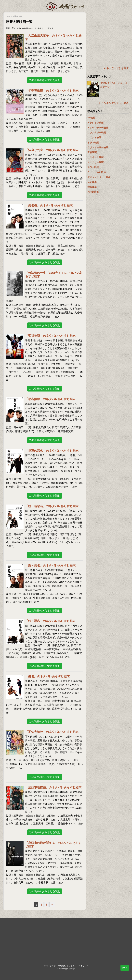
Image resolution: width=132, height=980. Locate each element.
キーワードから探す (117, 68)
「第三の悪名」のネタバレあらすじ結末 (52, 451)
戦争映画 (92, 187)
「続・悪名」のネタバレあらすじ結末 (50, 621)
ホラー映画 (93, 167)
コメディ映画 (94, 137)
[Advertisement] (108, 33)
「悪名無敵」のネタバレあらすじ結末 (50, 399)
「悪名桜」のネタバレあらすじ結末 (49, 206)
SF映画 (91, 118)
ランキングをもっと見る (115, 103)
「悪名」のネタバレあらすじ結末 (47, 676)
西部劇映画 (93, 192)
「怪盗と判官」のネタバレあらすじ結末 (52, 150)
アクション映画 (95, 123)
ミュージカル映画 (97, 172)
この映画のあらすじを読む (45, 80)
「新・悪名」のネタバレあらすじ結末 (50, 566)
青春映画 (92, 152)
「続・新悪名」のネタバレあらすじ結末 (52, 506)
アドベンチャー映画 (98, 128)
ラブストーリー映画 (98, 147)
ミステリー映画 (95, 162)
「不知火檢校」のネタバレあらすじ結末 (52, 732)
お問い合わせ (50, 966)
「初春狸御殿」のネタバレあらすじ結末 (52, 91)
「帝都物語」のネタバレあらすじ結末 (50, 336)
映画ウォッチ (66, 6)
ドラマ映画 (93, 143)
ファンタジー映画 (97, 133)
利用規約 (62, 966)
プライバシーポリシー (79, 966)
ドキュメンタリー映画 (99, 177)
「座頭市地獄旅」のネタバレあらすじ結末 (53, 787)
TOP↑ (125, 968)
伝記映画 (92, 182)
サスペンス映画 (95, 157)
